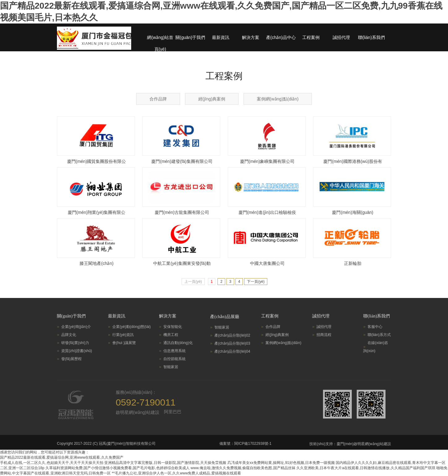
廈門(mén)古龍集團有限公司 (182, 212)
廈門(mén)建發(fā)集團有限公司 (182, 161)
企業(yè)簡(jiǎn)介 (76, 327)
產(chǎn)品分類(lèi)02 (232, 335)
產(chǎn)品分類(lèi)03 (232, 343)
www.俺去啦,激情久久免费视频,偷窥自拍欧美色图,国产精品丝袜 (243, 468)
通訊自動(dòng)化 (178, 343)
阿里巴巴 (173, 412)
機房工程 (171, 335)
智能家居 (171, 367)
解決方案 (251, 37)
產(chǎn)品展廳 (225, 317)
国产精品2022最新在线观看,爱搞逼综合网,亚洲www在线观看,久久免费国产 (62, 457)
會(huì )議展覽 (124, 343)
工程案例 (311, 37)
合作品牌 (158, 99)
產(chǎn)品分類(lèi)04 (232, 351)
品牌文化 (69, 335)
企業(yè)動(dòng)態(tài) (131, 327)
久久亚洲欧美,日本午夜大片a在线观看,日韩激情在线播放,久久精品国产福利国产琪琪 (366, 468)
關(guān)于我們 (190, 37)
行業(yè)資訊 (123, 335)
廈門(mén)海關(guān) (353, 212)
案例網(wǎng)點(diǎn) (278, 99)
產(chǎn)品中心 (281, 37)
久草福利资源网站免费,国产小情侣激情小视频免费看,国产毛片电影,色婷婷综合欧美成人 (118, 468)
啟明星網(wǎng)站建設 (138, 412)
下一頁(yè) (256, 282)
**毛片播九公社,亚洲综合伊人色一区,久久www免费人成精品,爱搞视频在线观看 (176, 473)
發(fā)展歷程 (71, 359)
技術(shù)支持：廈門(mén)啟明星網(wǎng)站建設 (350, 444)
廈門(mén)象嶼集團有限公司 (267, 161)
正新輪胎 (353, 263)
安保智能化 (173, 327)
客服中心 (375, 327)
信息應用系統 (174, 351)
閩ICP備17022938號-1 (253, 444)
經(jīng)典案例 (212, 99)
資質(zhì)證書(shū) (77, 351)
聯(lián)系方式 (379, 335)
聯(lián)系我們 (371, 37)
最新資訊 (221, 37)
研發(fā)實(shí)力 (75, 343)
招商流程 (324, 335)
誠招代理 (341, 37)
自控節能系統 (174, 359)
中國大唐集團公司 (267, 263)
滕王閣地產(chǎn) (97, 263)
